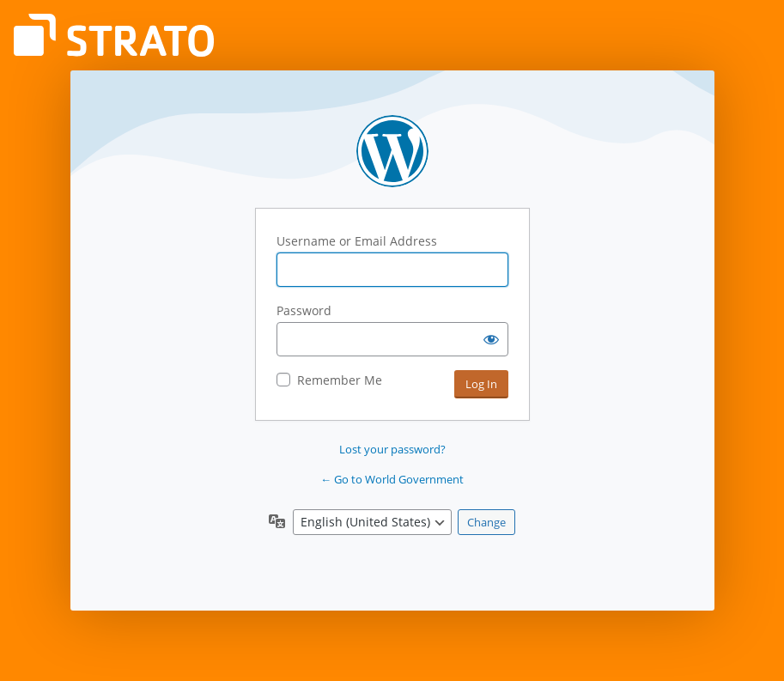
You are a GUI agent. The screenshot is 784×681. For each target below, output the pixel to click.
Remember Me (340, 380)
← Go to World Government (392, 479)
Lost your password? (392, 449)
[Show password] (491, 339)
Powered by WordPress (392, 151)
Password (304, 310)
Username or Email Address (357, 241)
